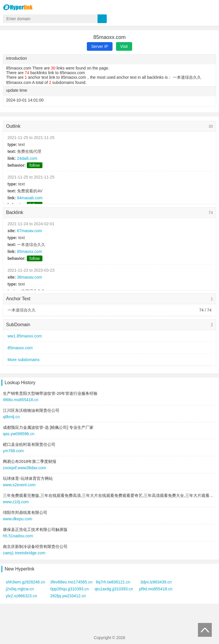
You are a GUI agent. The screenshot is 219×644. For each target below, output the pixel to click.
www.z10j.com (16, 502)
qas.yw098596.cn (19, 434)
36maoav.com (30, 277)
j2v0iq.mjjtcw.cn (20, 589)
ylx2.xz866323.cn (21, 596)
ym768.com (13, 451)
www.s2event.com (19, 485)
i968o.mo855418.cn (21, 400)
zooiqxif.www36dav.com (24, 468)
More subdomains (24, 360)
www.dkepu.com (18, 519)
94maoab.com (30, 198)
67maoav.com (30, 231)
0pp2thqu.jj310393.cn (70, 589)
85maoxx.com (30, 251)
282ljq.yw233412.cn (68, 596)
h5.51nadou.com (18, 536)
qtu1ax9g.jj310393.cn (114, 589)
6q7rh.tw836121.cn (113, 582)
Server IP (100, 46)
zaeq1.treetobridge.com (24, 553)
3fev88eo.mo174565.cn (71, 582)
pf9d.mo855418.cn (156, 589)
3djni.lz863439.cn (156, 582)
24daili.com (27, 158)
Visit (124, 46)
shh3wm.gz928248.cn (25, 582)
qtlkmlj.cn (11, 417)
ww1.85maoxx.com (25, 336)
